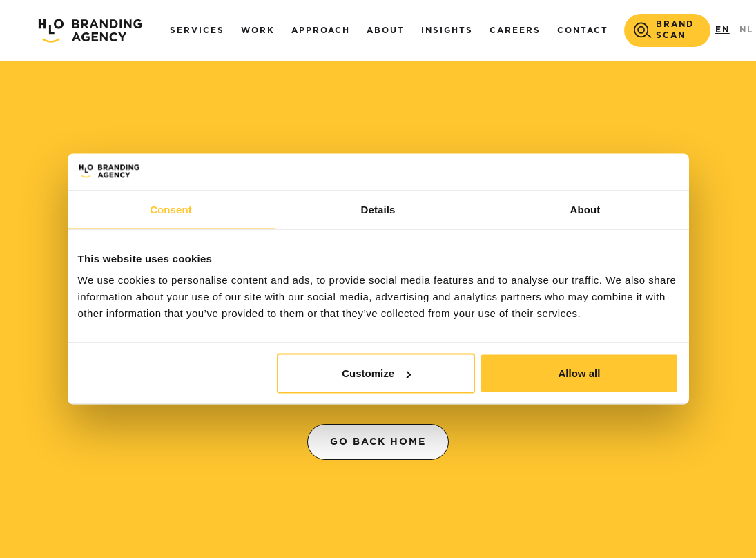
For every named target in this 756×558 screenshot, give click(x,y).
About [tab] (585, 209)
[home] (90, 30)
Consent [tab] (171, 209)
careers (515, 31)
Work (258, 31)
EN (723, 30)
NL (746, 30)
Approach (321, 31)
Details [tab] (378, 209)
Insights (447, 31)
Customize (376, 373)
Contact (583, 31)
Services (197, 31)
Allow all (580, 373)
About (386, 31)
